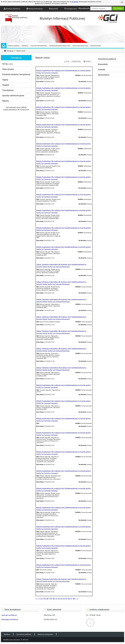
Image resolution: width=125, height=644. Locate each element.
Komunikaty (103, 64)
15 (66, 599)
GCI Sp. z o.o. (8, 64)
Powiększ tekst (71, 9)
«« (36, 599)
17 (71, 599)
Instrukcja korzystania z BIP (60, 46)
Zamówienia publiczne (107, 59)
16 (69, 599)
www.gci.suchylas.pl (9, 615)
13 (61, 599)
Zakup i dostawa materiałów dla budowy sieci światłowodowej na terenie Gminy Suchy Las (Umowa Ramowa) (61, 266)
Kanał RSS (54, 9)
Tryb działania (8, 90)
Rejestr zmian (96, 46)
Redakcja (25, 46)
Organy (5, 80)
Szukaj (118, 8)
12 (59, 599)
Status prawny (8, 69)
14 (64, 599)
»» (78, 599)
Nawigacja (10, 51)
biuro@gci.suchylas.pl (10, 619)
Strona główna (13, 46)
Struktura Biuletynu (12, 9)
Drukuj (88, 61)
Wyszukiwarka (84, 8)
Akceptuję (122, 2)
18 (74, 599)
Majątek (6, 85)
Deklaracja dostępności (45, 634)
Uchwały (102, 69)
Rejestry (6, 101)
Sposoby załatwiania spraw (13, 96)
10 (54, 599)
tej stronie (75, 2)
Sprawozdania (104, 75)
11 (56, 599)
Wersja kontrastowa (35, 9)
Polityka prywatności (39, 46)
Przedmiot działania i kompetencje (16, 74)
